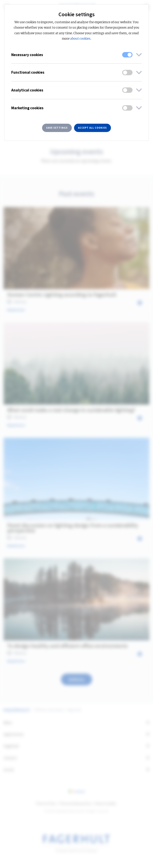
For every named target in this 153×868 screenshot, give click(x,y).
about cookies (80, 39)
